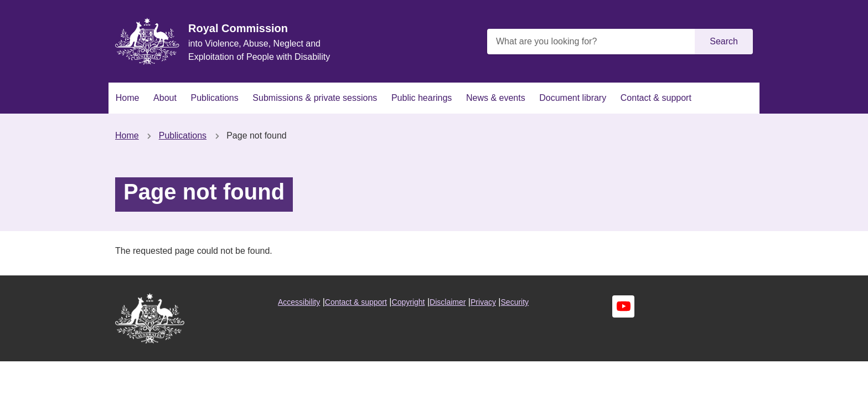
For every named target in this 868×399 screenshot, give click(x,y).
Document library (573, 98)
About (165, 98)
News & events (496, 98)
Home (128, 98)
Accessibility (299, 302)
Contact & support (656, 98)
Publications (214, 98)
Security (515, 302)
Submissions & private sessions (315, 98)
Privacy (483, 302)
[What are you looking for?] (592, 42)
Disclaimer (448, 302)
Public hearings (422, 98)
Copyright (409, 302)
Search (724, 41)
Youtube (623, 306)
